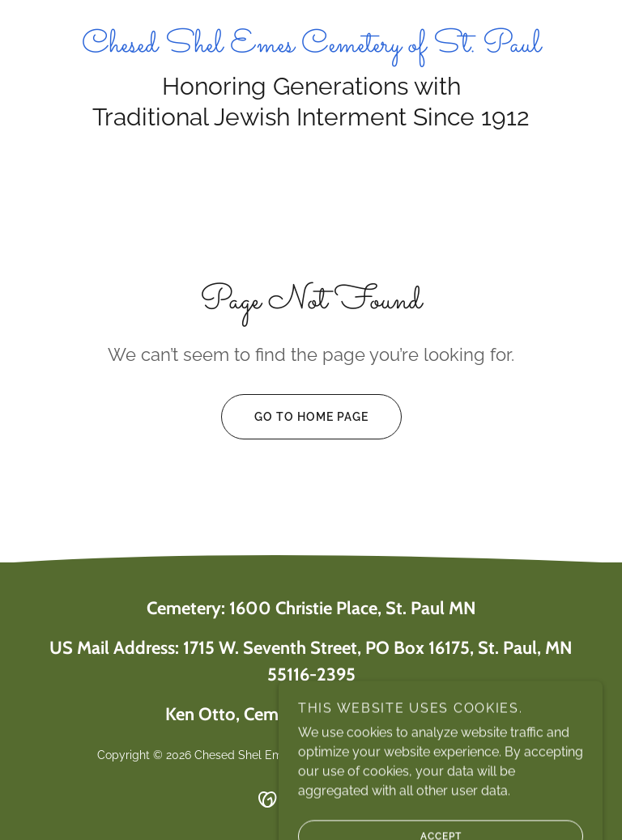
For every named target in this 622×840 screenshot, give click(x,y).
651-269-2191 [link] (425, 716)
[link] (311, 47)
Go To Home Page (295, 417)
